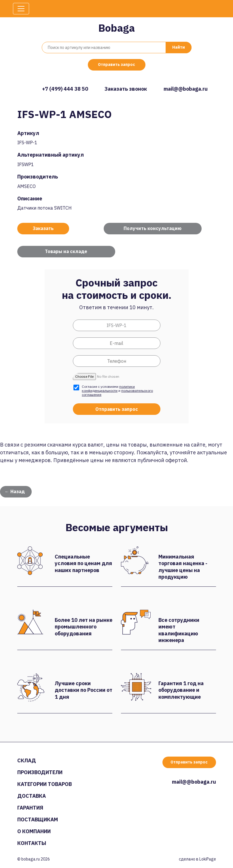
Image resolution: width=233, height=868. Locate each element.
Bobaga (116, 28)
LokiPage (208, 859)
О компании (34, 831)
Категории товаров (44, 784)
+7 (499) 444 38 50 (65, 89)
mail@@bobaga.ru (186, 89)
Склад (27, 760)
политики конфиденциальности (108, 389)
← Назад (15, 491)
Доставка (32, 796)
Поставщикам (38, 819)
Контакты (32, 843)
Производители (40, 772)
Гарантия (30, 808)
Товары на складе (66, 251)
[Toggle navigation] (21, 9)
